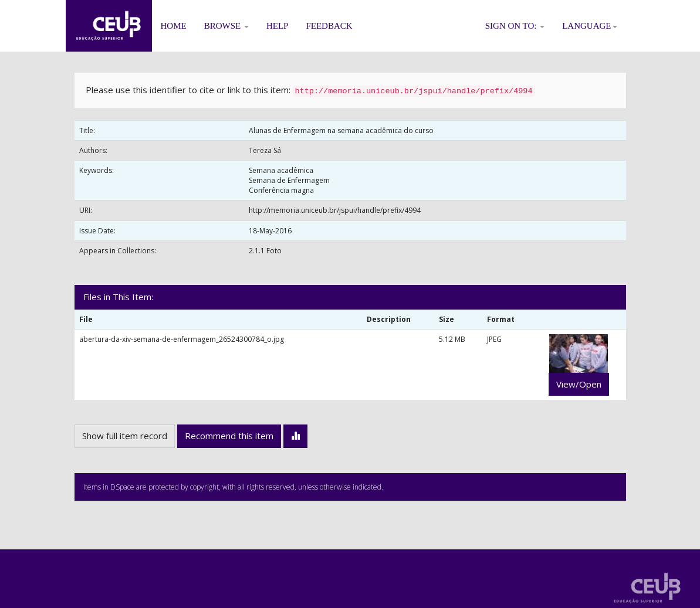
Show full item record (125, 436)
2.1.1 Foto (265, 251)
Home (174, 26)
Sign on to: (515, 26)
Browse (226, 26)
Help (278, 26)
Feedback (329, 26)
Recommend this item (229, 436)
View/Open (579, 384)
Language (589, 26)
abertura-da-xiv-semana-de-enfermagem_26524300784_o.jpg (182, 339)
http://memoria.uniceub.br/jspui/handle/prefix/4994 (335, 210)
